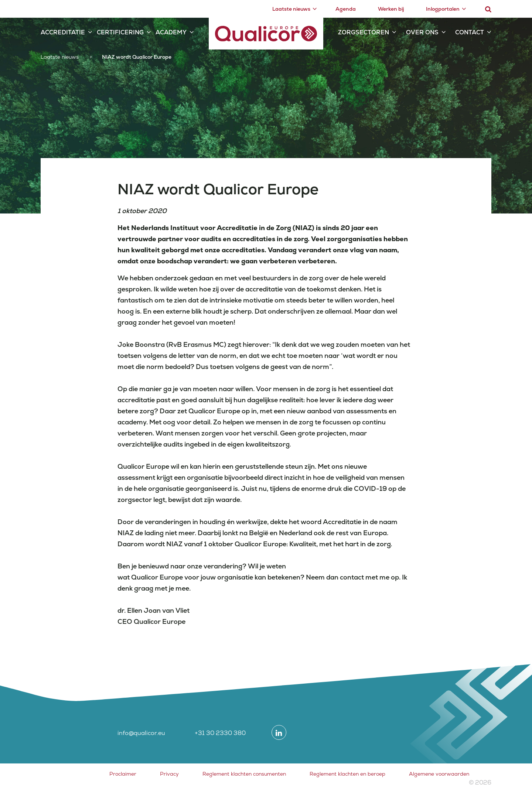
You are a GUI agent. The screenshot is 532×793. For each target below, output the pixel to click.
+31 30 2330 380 (220, 733)
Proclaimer (123, 774)
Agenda (346, 9)
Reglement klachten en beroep (347, 774)
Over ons (422, 32)
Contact (470, 32)
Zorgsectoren (364, 32)
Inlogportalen (443, 9)
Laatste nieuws (291, 9)
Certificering (120, 32)
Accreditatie (63, 32)
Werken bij (391, 9)
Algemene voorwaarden (439, 774)
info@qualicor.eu (141, 733)
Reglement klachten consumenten (244, 774)
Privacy (169, 774)
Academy (171, 32)
